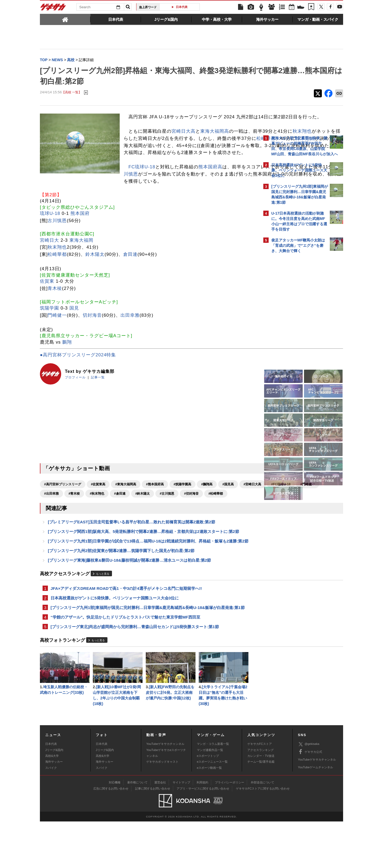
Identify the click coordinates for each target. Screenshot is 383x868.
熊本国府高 (127, 196)
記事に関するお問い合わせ (153, 835)
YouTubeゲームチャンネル (315, 814)
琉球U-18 (50, 242)
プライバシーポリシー (230, 829)
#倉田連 (201, 523)
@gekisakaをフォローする (293, 336)
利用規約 (202, 829)
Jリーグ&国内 (54, 796)
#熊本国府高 (155, 513)
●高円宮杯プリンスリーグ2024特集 (78, 384)
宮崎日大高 (184, 139)
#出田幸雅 (133, 523)
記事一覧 (98, 406)
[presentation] (65, 19)
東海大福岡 (81, 269)
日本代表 (182, 7)
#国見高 (228, 513)
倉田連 (130, 284)
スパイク (51, 814)
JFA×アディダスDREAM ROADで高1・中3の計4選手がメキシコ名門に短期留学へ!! (126, 630)
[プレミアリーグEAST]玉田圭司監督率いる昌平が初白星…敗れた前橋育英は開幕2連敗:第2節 (132, 561)
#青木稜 (155, 523)
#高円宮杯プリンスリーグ (63, 513)
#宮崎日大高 (53, 523)
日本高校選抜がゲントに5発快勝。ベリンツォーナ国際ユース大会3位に (115, 640)
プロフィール (75, 406)
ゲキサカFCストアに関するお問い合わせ (263, 835)
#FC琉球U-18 (82, 523)
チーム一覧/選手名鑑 (261, 808)
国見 (74, 337)
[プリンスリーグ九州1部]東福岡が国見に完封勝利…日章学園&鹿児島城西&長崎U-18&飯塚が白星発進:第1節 (148, 650)
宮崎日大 (49, 269)
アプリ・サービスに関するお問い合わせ (203, 835)
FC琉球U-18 (58, 196)
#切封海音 (76, 532)
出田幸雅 (130, 344)
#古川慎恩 (51, 532)
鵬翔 (67, 371)
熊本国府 (80, 242)
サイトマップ (181, 829)
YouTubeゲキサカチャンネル (165, 790)
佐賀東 (47, 310)
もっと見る (103, 615)
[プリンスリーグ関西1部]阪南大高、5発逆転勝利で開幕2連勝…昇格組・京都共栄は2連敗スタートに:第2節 (143, 571)
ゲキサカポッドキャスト (162, 808)
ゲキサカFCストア (260, 790)
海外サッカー (54, 808)
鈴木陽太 (158, 160)
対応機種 (115, 829)
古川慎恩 (54, 203)
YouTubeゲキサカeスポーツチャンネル (166, 799)
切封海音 (92, 344)
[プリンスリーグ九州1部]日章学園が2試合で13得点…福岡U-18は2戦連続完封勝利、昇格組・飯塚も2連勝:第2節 (148, 581)
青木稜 (55, 318)
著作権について (137, 829)
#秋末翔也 (178, 523)
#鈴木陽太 (224, 523)
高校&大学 (52, 802)
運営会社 (160, 829)
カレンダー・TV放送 (261, 802)
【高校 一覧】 (72, 93)
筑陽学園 (49, 337)
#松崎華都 (100, 532)
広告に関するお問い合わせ (111, 835)
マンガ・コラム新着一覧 (213, 790)
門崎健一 (57, 344)
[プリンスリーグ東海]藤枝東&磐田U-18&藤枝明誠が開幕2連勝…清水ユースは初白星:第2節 (129, 601)
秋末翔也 (182, 146)
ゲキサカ (53, 9)
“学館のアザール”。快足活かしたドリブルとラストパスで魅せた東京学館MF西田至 (125, 660)
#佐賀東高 (98, 513)
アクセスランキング (261, 796)
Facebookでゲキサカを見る (294, 347)
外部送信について (263, 829)
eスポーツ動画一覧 (209, 814)
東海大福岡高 (215, 139)
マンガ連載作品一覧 (210, 796)
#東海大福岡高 (126, 513)
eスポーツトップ (208, 802)
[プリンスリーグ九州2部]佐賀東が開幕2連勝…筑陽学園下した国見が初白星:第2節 (121, 591)
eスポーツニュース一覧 (212, 808)
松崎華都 (57, 284)
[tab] (65, 19)
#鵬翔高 (207, 513)
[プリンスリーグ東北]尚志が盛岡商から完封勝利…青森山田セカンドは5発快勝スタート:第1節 (135, 671)
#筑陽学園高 (183, 513)
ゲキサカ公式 (310, 798)
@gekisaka (309, 790)
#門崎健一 (108, 523)
